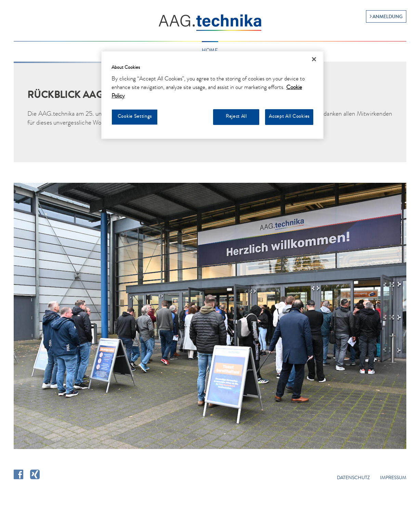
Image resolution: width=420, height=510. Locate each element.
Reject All (236, 117)
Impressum (393, 478)
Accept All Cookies (289, 117)
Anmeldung (388, 17)
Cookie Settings (135, 117)
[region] (212, 95)
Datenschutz (353, 478)
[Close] (314, 59)
